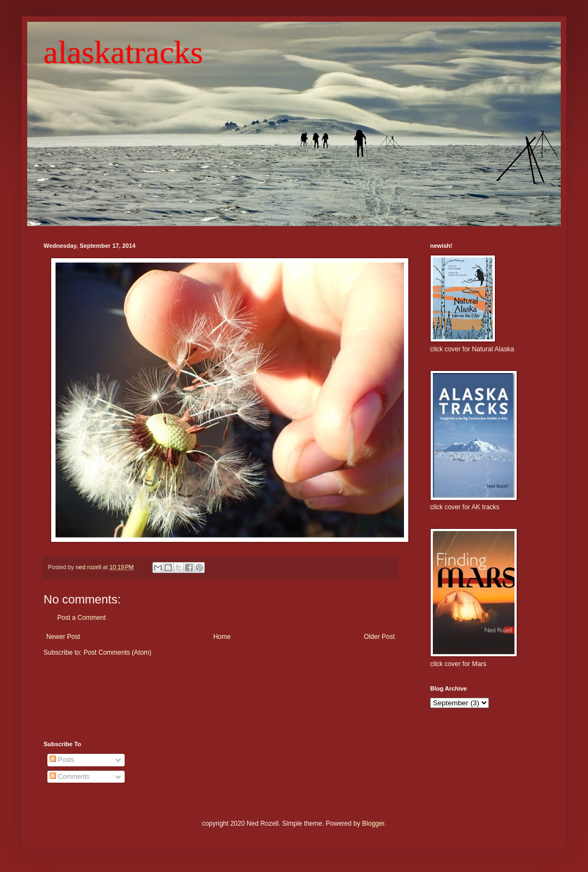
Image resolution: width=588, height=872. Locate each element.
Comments (69, 777)
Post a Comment (81, 618)
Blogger (373, 824)
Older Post (379, 637)
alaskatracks (123, 52)
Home (222, 637)
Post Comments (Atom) (117, 653)
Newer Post (63, 637)
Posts (62, 760)
